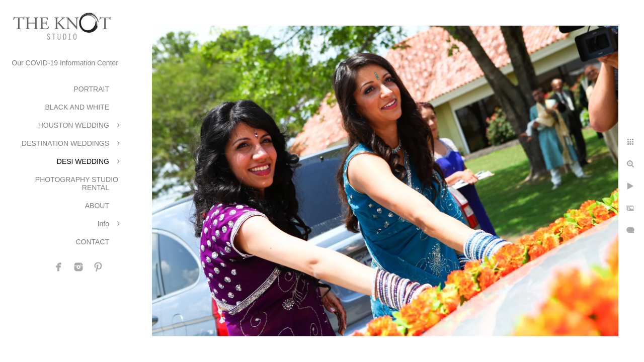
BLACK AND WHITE (77, 107)
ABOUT (97, 206)
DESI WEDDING (83, 161)
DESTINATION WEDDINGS (65, 143)
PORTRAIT (91, 89)
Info (103, 224)
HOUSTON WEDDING (74, 125)
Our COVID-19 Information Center (65, 63)
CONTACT (92, 242)
